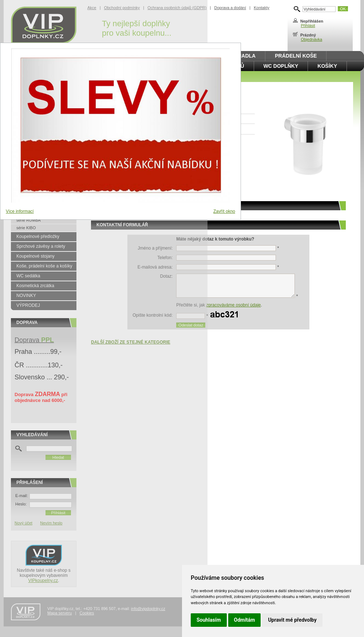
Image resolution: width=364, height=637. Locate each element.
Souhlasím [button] (209, 620)
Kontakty (262, 8)
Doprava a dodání (230, 8)
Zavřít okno (224, 211)
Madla (247, 56)
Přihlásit (308, 26)
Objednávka (311, 39)
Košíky (327, 66)
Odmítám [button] (245, 620)
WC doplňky (281, 66)
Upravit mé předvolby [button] (292, 620)
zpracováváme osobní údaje (233, 305)
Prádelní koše (296, 56)
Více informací (20, 211)
